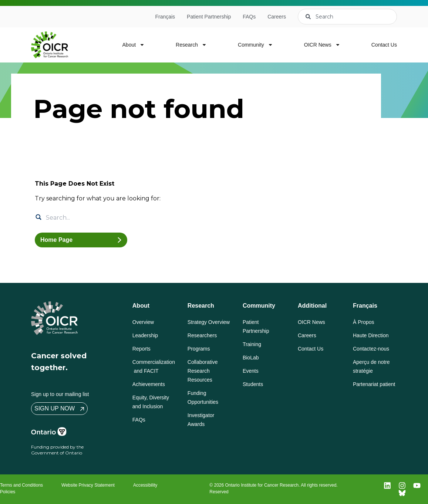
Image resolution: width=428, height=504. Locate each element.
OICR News (322, 45)
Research (191, 45)
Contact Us (384, 45)
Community (255, 45)
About (134, 45)
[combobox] (347, 17)
